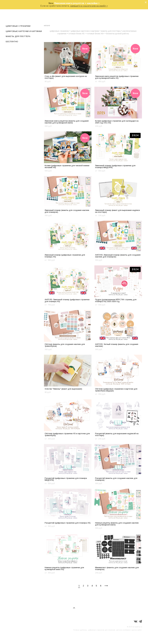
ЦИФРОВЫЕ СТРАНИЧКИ (18, 26)
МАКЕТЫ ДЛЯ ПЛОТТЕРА (18, 36)
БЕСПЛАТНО (12, 42)
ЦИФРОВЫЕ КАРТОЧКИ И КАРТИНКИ (24, 31)
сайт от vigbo (137, 637)
